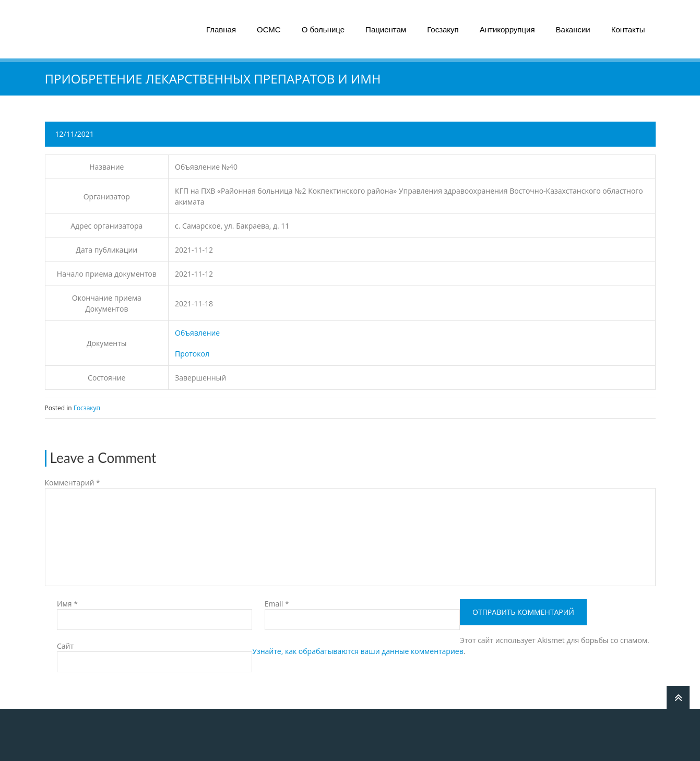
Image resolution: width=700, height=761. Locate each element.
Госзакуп (443, 29)
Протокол (192, 354)
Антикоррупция (507, 29)
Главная (221, 29)
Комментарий (73, 483)
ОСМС (269, 29)
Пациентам (386, 29)
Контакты (628, 29)
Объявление (197, 333)
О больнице (323, 29)
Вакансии (573, 29)
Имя (67, 604)
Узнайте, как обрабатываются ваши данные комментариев (358, 651)
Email (277, 604)
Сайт (65, 646)
